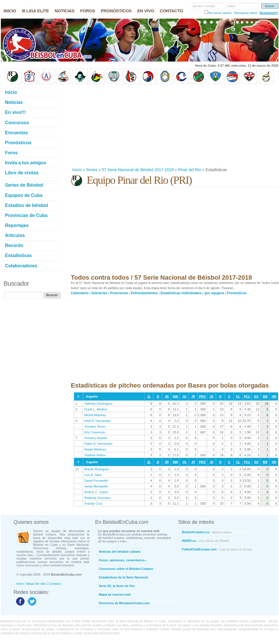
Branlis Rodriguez (97, 469)
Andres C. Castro (96, 492)
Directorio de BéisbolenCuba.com (124, 603)
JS (211, 396)
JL (149, 396)
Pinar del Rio (189, 170)
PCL (247, 396)
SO (256, 396)
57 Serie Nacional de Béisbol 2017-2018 (138, 170)
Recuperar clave (246, 13)
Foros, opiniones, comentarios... (123, 560)
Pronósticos (237, 293)
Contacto (55, 584)
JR (167, 396)
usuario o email (204, 6)
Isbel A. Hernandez (98, 421)
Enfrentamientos (144, 293)
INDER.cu (205, 541)
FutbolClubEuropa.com (217, 549)
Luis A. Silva (93, 475)
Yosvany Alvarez (96, 438)
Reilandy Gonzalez (98, 498)
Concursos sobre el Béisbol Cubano (126, 569)
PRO (202, 396)
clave (232, 6)
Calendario (80, 293)
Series (92, 170)
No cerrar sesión (220, 13)
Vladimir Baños (95, 455)
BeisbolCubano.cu (207, 532)
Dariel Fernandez (96, 481)
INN (176, 396)
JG (184, 396)
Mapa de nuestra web (115, 594)
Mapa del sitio (36, 584)
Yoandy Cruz (93, 503)
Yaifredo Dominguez (99, 404)
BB (265, 396)
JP (193, 396)
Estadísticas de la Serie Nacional (123, 577)
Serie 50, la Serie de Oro (117, 586)
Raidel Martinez (95, 449)
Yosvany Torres (95, 426)
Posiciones (119, 293)
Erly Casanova (95, 432)
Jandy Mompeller (96, 486)
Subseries (99, 293)
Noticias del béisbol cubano (120, 552)
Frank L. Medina (96, 409)
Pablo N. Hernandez (99, 444)
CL (238, 396)
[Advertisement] (146, 126)
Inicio (77, 170)
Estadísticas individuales (181, 293)
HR (274, 396)
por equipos (214, 293)
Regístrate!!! (269, 13)
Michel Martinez (95, 415)
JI (158, 396)
